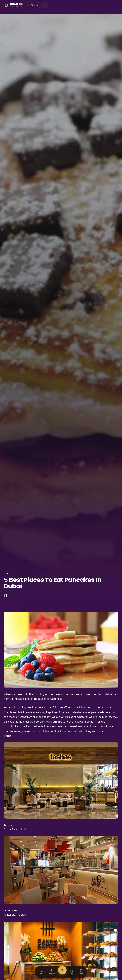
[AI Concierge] (62, 970)
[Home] (41, 972)
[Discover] (52, 972)
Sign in (35, 5)
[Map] (71, 972)
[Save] (6, 596)
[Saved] (81, 972)
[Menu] (45, 5)
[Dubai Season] (14, 5)
